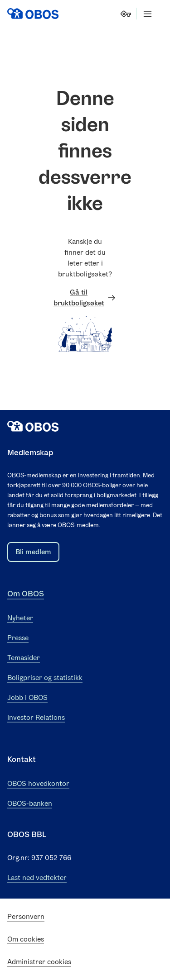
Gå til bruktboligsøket (85, 297)
